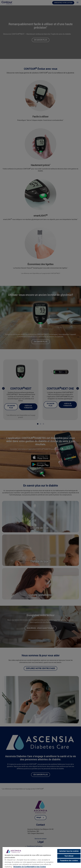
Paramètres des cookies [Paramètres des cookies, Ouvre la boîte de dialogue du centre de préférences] (69, 861)
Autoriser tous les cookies (69, 851)
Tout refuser (69, 856)
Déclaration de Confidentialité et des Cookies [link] (30, 867)
